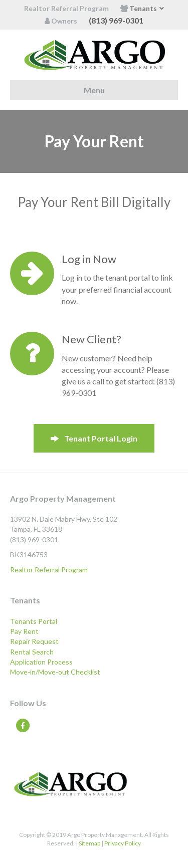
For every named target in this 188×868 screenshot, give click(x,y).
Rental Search (32, 652)
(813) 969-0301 (116, 20)
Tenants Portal (34, 621)
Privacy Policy (123, 843)
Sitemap (89, 843)
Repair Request (34, 641)
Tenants (139, 8)
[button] (94, 438)
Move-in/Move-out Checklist (55, 672)
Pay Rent (24, 631)
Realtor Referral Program (66, 8)
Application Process (41, 662)
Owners (61, 21)
